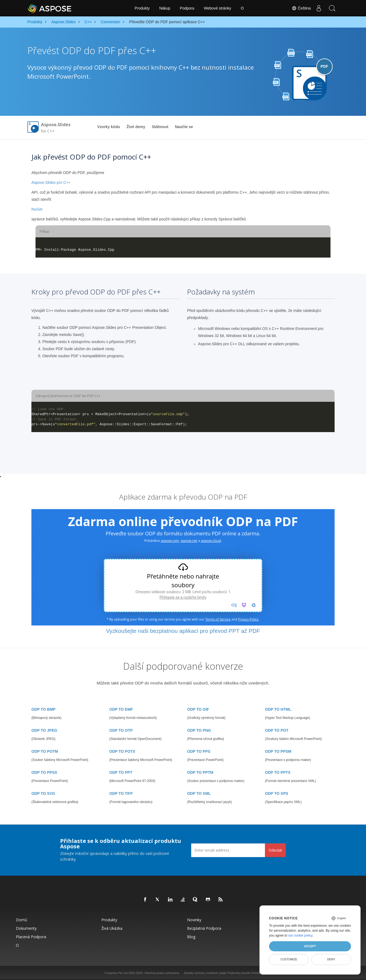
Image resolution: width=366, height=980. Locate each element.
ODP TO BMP (43, 709)
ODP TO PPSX (44, 772)
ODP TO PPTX (278, 772)
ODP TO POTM (45, 751)
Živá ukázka (112, 928)
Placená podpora (31, 937)
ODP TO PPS (199, 751)
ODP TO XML (199, 793)
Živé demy (136, 127)
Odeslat (275, 850)
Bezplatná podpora (204, 928)
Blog (191, 937)
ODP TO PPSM (278, 751)
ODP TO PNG (199, 730)
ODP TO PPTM (200, 772)
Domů (22, 920)
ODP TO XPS (277, 793)
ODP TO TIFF (121, 793)
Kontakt (257, 973)
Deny (331, 959)
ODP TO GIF (198, 709)
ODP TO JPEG (44, 730)
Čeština (301, 8)
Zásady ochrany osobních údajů (205, 973)
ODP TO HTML (278, 709)
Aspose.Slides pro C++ (51, 182)
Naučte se (184, 127)
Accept (310, 946)
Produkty (142, 8)
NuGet (37, 209)
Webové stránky (217, 8)
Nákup (165, 8)
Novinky (194, 920)
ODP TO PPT (121, 772)
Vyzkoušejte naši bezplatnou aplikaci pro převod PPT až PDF (183, 631)
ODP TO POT (277, 730)
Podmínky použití (239, 973)
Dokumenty (26, 928)
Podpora (187, 8)
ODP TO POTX (122, 751)
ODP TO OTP (121, 730)
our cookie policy (300, 935)
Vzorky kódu (109, 127)
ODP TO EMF (121, 709)
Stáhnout (160, 127)
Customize (289, 959)
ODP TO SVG (43, 793)
